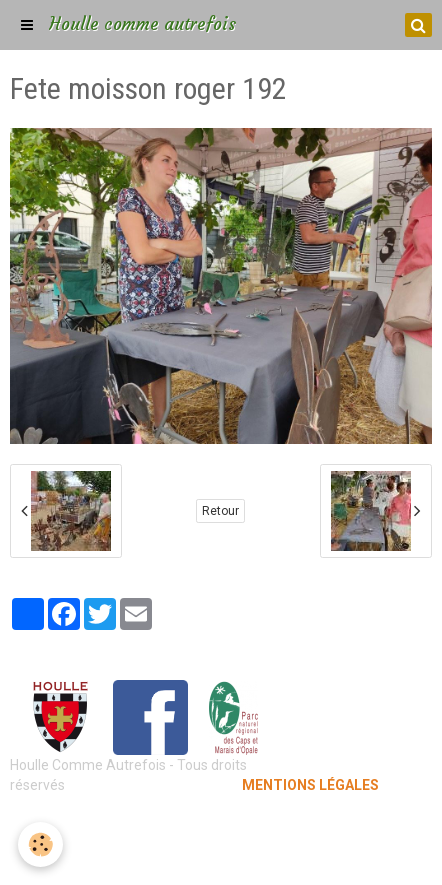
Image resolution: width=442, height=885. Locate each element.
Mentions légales (221, 825)
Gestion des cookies (221, 855)
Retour (220, 511)
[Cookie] (40, 844)
